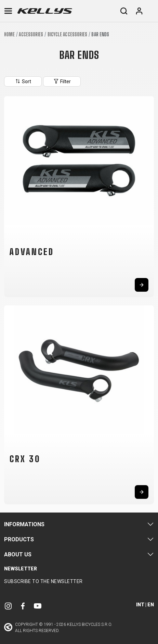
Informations (24, 524)
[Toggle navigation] (8, 11)
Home (9, 34)
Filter (62, 81)
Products (19, 539)
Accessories (31, 34)
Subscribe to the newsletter (43, 581)
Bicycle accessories (68, 34)
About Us (18, 554)
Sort (23, 81)
